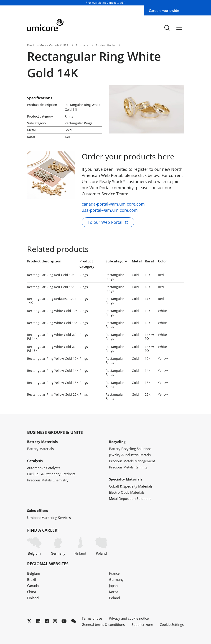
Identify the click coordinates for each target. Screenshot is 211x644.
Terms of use (92, 618)
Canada (33, 586)
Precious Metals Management (132, 461)
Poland (101, 546)
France (114, 573)
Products (82, 45)
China (32, 592)
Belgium (34, 546)
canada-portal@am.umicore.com (113, 204)
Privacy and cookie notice (129, 618)
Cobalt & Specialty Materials (131, 486)
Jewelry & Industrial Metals (130, 455)
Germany (58, 546)
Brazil (32, 579)
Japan (113, 586)
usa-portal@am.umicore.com (110, 210)
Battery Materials (40, 449)
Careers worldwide (164, 10)
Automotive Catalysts (44, 468)
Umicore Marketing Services (49, 518)
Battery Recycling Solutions (130, 449)
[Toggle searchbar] (167, 28)
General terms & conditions (103, 624)
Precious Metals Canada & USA (48, 45)
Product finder (105, 45)
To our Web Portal (105, 222)
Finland (80, 546)
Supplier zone (142, 624)
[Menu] (179, 28)
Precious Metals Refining (128, 467)
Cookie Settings (172, 624)
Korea (114, 592)
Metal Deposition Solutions (130, 498)
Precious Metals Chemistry (48, 480)
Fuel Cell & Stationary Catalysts (51, 474)
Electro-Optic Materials (127, 492)
